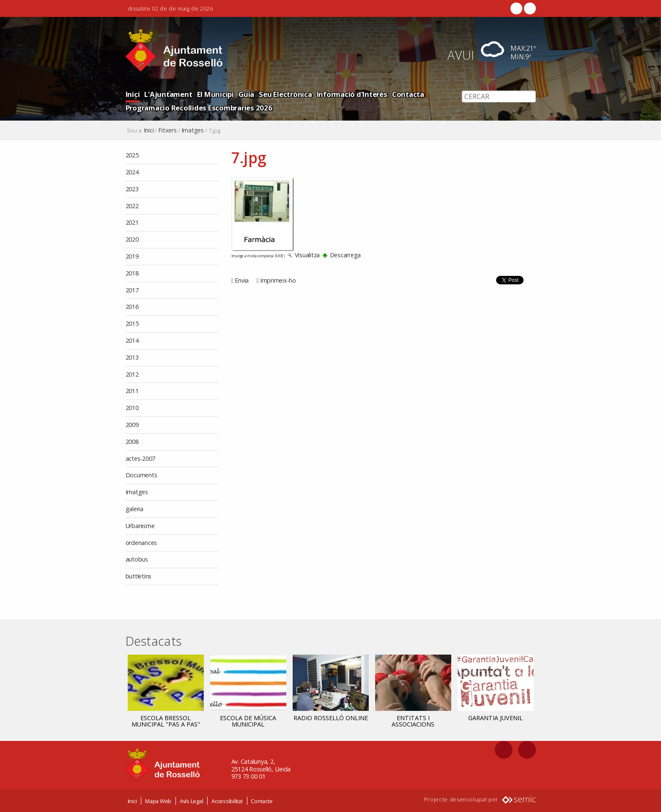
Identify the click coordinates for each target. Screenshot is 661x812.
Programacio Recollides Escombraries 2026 (199, 108)
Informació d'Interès (352, 94)
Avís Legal (192, 801)
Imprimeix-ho (278, 280)
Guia (246, 94)
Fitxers (167, 130)
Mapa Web (158, 801)
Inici (133, 94)
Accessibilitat (227, 801)
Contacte (262, 801)
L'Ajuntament (168, 94)
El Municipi (215, 94)
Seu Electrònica (285, 94)
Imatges (193, 130)
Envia (242, 280)
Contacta (408, 94)
